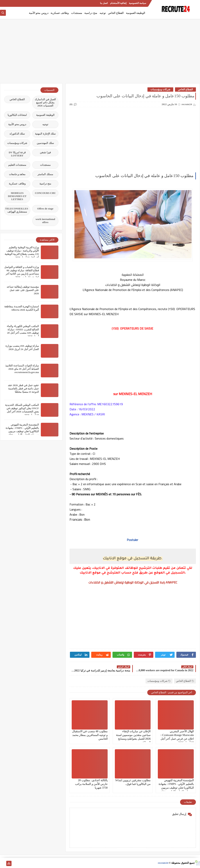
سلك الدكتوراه (17, 134)
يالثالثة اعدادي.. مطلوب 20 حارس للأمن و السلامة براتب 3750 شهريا (91, 784)
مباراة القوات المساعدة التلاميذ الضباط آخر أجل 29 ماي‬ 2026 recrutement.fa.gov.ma (22, 369)
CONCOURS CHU (45, 193)
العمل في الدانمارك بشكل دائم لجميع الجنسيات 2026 (45, 102)
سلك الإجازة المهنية (45, 134)
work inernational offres (45, 221)
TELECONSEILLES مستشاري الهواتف (17, 210)
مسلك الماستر (45, 174)
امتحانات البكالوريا (17, 115)
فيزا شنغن (45, 152)
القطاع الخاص (116, 13)
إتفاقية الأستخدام (118, 3)
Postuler (133, 540)
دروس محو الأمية (39, 13)
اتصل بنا (104, 3)
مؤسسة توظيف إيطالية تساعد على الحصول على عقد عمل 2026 (23, 290)
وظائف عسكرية (60, 13)
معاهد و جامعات (17, 174)
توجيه (103, 13)
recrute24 (163, 863)
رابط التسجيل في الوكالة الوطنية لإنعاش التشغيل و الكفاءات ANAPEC (133, 582)
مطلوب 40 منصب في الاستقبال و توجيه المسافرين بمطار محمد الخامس (90, 735)
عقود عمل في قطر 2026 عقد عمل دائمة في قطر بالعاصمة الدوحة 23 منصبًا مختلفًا (23, 389)
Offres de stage (45, 209)
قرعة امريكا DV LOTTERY (17, 154)
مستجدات (77, 13)
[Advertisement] (100, 53)
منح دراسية (91, 13)
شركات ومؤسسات (160, 89)
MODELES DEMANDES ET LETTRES (17, 196)
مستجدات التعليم (17, 165)
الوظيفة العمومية (136, 13)
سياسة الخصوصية (137, 3)
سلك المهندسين (45, 143)
